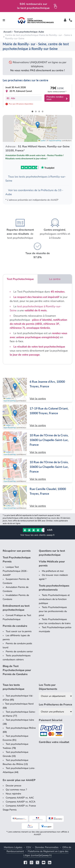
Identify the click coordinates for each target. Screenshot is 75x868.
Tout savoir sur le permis (19, 631)
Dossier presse (13, 786)
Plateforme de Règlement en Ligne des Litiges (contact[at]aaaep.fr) (46, 853)
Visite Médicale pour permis (52, 564)
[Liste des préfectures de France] (56, 712)
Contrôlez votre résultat (54, 742)
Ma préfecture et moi (53, 571)
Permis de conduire (15, 626)
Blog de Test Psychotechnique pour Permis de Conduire (17, 670)
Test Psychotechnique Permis (17, 560)
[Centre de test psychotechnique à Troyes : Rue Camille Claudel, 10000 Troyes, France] (37, 497)
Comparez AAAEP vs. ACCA (21, 802)
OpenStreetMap (55, 141)
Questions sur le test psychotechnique (52, 553)
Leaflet (42, 141)
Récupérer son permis (17, 551)
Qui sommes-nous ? (16, 790)
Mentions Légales (13, 847)
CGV (29, 847)
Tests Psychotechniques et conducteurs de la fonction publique (54, 599)
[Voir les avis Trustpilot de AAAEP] (37, 167)
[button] (38, 125)
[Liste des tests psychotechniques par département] (56, 696)
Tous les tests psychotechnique (14, 687)
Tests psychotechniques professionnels (54, 588)
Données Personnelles (47, 847)
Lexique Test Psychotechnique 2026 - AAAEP (15, 571)
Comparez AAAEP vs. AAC (20, 798)
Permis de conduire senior (19, 652)
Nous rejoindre (13, 794)
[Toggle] (65, 20)
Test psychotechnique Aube (29, 32)
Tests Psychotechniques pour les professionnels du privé (53, 611)
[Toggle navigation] (4, 20)
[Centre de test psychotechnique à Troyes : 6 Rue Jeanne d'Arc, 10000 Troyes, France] (37, 390)
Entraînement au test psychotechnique (16, 608)
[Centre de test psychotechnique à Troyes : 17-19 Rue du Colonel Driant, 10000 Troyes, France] (37, 417)
